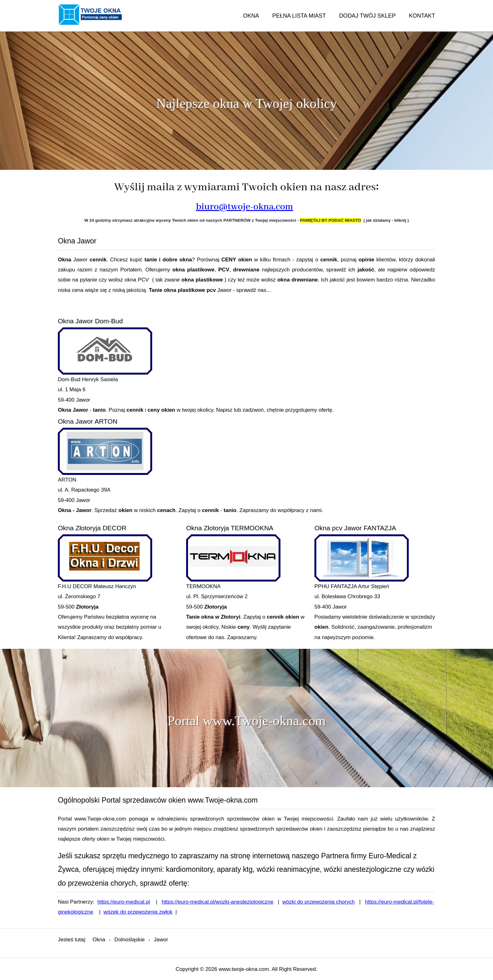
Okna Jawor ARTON (88, 421)
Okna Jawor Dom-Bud (90, 321)
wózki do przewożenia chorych (319, 902)
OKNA (251, 16)
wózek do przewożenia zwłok (138, 912)
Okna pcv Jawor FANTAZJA (355, 528)
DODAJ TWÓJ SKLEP (368, 16)
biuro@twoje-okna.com (244, 207)
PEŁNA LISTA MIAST (299, 16)
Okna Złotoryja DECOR (92, 528)
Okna (99, 940)
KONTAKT (422, 16)
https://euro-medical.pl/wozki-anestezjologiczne (217, 902)
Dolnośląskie (130, 940)
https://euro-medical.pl (124, 902)
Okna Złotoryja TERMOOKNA (230, 528)
